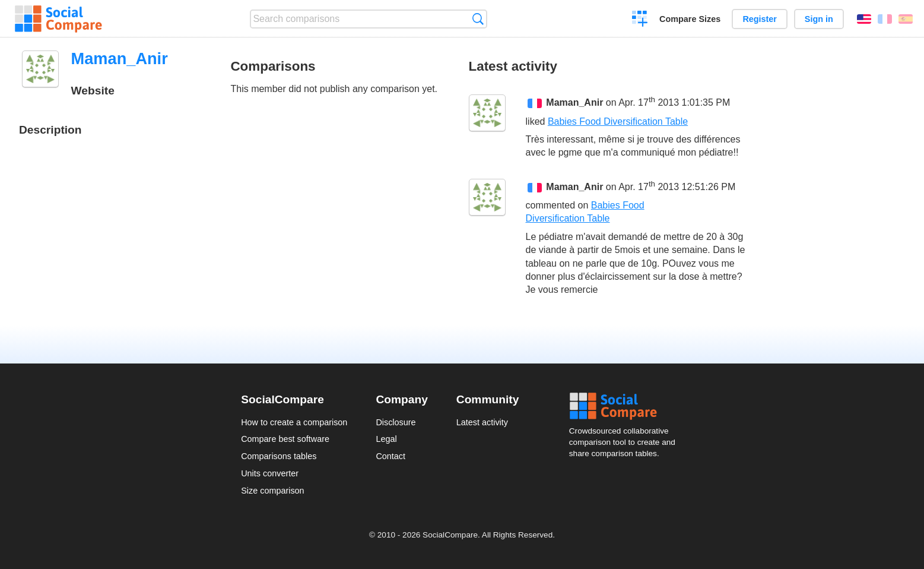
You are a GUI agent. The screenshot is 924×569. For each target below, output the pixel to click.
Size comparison (272, 491)
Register (760, 19)
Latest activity (482, 422)
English (864, 19)
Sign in (819, 19)
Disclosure (396, 422)
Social (626, 406)
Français (885, 19)
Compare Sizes (690, 19)
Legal (386, 439)
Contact (390, 456)
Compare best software (285, 439)
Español (906, 19)
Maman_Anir (574, 103)
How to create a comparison (294, 422)
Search (478, 19)
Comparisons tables (279, 456)
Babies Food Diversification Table (618, 121)
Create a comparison (640, 20)
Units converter (270, 473)
